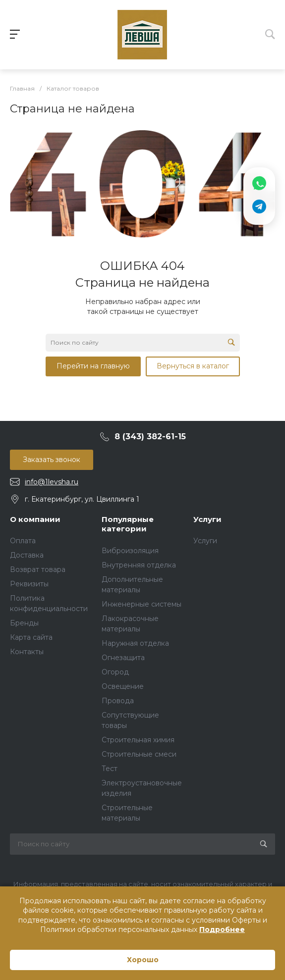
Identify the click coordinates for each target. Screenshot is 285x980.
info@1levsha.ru (52, 482)
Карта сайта (31, 637)
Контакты (27, 652)
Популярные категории (128, 524)
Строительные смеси (139, 754)
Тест (110, 769)
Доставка (27, 555)
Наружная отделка (135, 643)
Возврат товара (38, 569)
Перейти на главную (93, 366)
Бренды (24, 623)
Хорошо (143, 960)
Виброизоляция (130, 551)
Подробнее (222, 929)
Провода (118, 701)
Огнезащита (123, 658)
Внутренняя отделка (139, 565)
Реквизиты (29, 584)
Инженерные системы (142, 604)
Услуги (207, 519)
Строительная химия (138, 740)
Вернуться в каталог (193, 366)
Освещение (123, 686)
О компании (35, 519)
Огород (115, 672)
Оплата (23, 541)
